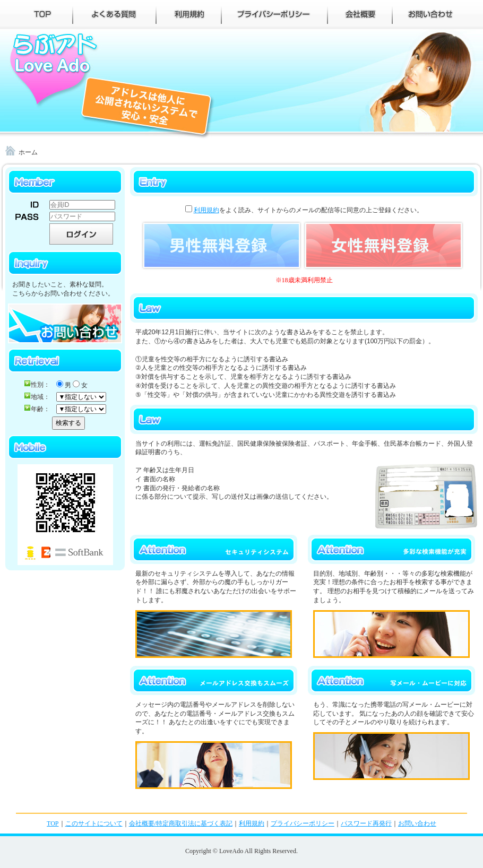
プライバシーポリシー (303, 823)
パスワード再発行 (366, 823)
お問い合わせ (417, 823)
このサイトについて (94, 823)
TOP (53, 823)
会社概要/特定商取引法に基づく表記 (181, 823)
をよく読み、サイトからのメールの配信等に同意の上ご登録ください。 (304, 210)
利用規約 (206, 210)
